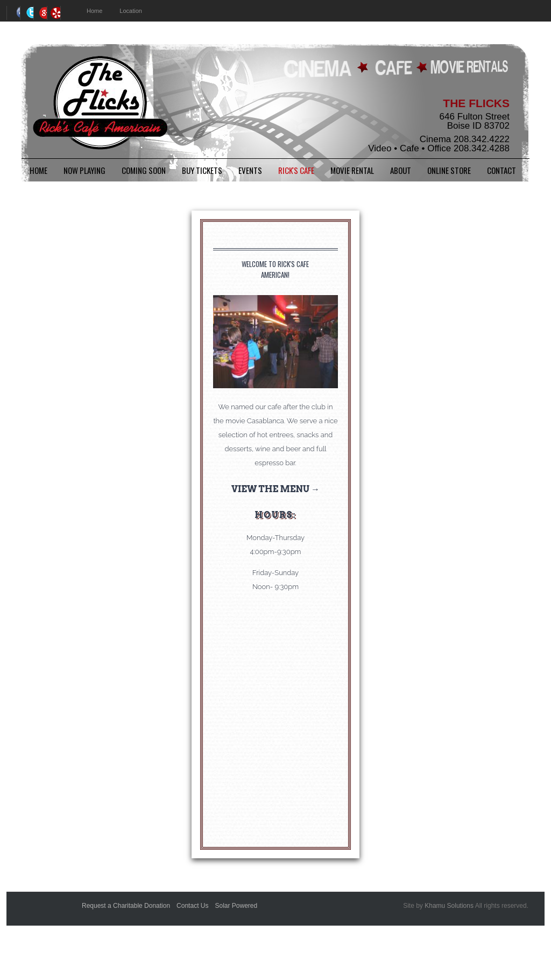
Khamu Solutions (449, 906)
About (401, 170)
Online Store (449, 170)
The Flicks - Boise (100, 104)
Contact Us (192, 906)
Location (131, 11)
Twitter (27, 13)
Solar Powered (236, 906)
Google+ (40, 13)
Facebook (13, 13)
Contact (501, 170)
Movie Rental (352, 170)
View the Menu (270, 489)
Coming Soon (144, 170)
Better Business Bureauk (47, 912)
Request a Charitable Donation (126, 906)
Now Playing (84, 170)
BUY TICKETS (202, 170)
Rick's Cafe (296, 170)
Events (250, 170)
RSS (54, 13)
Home (38, 170)
